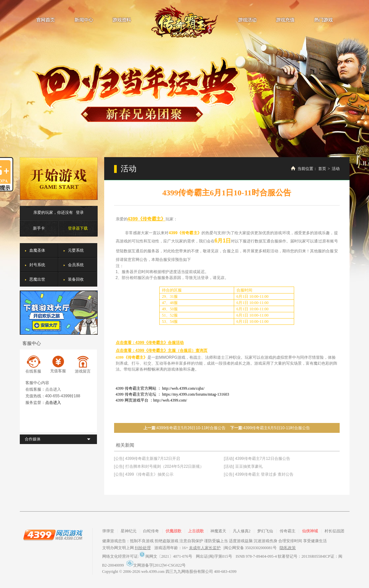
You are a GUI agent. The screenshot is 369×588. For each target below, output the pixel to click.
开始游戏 (59, 179)
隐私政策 (288, 548)
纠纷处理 (143, 548)
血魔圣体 (37, 250)
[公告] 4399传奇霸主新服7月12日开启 (147, 459)
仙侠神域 (310, 531)
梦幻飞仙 (265, 531)
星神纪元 (129, 531)
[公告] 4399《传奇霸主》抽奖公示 (144, 474)
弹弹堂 (108, 531)
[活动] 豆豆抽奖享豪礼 (243, 466)
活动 (336, 169)
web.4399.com (153, 572)
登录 (80, 212)
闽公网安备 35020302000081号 (250, 548)
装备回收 (76, 279)
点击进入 (53, 389)
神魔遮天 (218, 531)
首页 (322, 169)
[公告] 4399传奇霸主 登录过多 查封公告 (259, 474)
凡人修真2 (242, 531)
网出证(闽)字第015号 (214, 556)
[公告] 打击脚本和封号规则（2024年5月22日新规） (159, 466)
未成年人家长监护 (205, 548)
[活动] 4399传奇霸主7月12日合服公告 (257, 459)
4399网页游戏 (53, 535)
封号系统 (37, 265)
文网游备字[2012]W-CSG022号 (156, 565)
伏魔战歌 (173, 531)
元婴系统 (76, 250)
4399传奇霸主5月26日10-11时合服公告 (191, 428)
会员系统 (76, 265)
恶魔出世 (37, 279)
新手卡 (39, 228)
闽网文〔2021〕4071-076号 (166, 556)
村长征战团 (334, 531)
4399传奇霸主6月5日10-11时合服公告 (277, 428)
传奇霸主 (184, 21)
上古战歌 (196, 531)
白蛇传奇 (151, 531)
